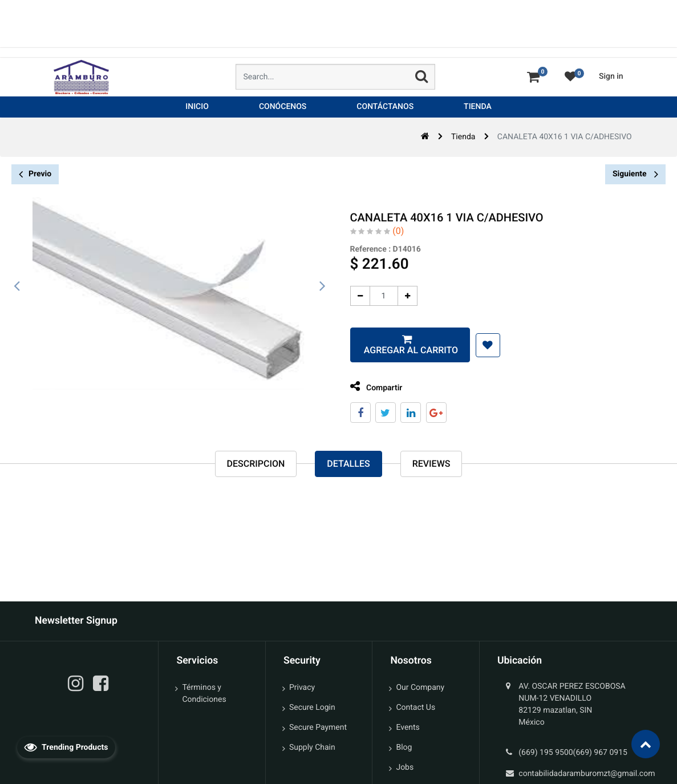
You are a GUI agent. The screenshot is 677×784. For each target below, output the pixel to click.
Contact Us (415, 708)
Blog (404, 747)
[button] (476, 345)
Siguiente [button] (635, 174)
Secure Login (312, 708)
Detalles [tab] (348, 464)
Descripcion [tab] (256, 464)
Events (408, 728)
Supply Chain (312, 747)
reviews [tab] (431, 464)
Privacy (302, 688)
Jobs (405, 767)
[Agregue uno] (396, 296)
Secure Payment (318, 728)
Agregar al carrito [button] (398, 350)
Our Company (420, 688)
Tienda (463, 137)
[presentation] (17, 286)
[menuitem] (197, 107)
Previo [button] (35, 174)
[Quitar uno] (348, 296)
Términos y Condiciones (204, 694)
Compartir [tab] (364, 387)
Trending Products (66, 747)
